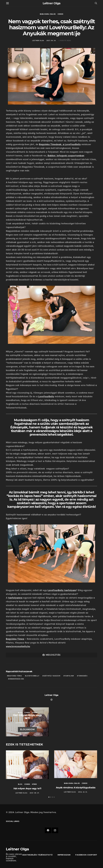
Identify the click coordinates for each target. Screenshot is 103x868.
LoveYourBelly (46, 396)
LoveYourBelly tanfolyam (62, 590)
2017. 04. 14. (51, 41)
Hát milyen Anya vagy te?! (27, 789)
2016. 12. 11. (83, 792)
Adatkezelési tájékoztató (37, 855)
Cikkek (60, 14)
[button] (49, 797)
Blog (20, 713)
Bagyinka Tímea (15, 676)
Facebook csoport (86, 855)
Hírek (34, 713)
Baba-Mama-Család (48, 14)
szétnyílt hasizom (52, 676)
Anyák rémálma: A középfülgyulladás (76, 788)
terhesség (83, 676)
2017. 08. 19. (35, 723)
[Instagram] (55, 830)
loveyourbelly (33, 676)
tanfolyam (69, 676)
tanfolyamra (15, 598)
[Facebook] (48, 830)
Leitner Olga (52, 3)
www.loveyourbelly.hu (18, 646)
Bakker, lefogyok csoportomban (66, 156)
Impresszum (64, 855)
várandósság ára (16, 679)
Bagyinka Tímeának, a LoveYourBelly (60, 144)
